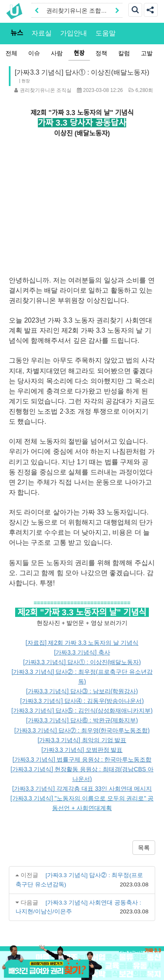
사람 (56, 53)
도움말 (106, 33)
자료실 (42, 33)
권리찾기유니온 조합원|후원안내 (74, 13)
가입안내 (74, 33)
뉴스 (17, 33)
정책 (101, 53)
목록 (144, 848)
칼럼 (124, 53)
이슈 (34, 53)
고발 (146, 53)
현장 (79, 53)
